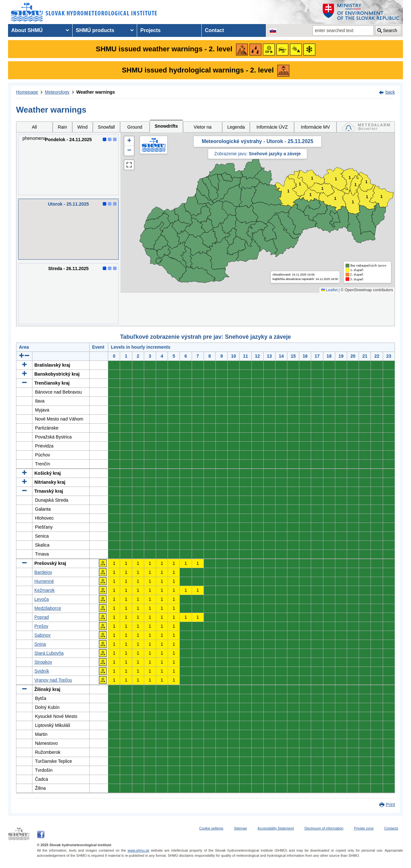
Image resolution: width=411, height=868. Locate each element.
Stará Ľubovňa (49, 653)
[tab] (366, 127)
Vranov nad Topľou (53, 680)
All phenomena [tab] (34, 128)
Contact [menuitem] (214, 30)
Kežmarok (44, 590)
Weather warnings (96, 92)
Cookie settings (211, 828)
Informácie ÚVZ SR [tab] (272, 128)
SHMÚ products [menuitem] (95, 30)
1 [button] (336, 179)
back (390, 92)
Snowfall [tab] (106, 127)
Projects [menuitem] (150, 30)
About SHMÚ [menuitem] (27, 30)
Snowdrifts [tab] (166, 126)
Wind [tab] (83, 127)
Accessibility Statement (276, 828)
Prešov (41, 626)
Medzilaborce (48, 608)
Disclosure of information (324, 828)
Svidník (42, 671)
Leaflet (329, 290)
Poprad (42, 617)
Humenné (44, 581)
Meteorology (57, 92)
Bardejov (43, 572)
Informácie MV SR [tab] (315, 128)
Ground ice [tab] (135, 128)
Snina (40, 644)
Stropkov (43, 662)
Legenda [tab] (236, 127)
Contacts (391, 828)
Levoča (42, 599)
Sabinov (43, 635)
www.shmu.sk (138, 850)
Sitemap (240, 828)
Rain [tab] (62, 127)
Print (390, 804)
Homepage (27, 92)
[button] (129, 141)
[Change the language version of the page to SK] (273, 30)
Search (390, 30)
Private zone (364, 828)
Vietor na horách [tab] (203, 128)
